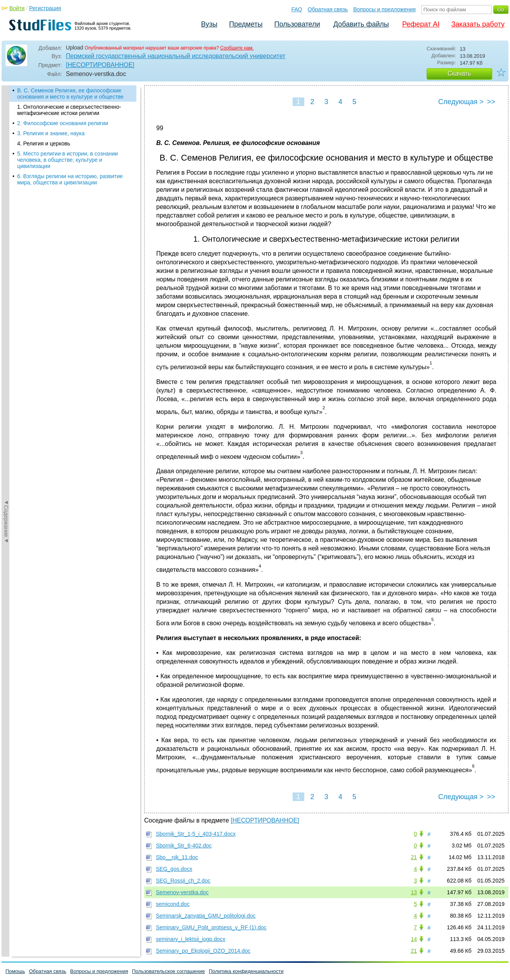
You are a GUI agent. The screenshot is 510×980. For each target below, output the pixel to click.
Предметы (246, 24)
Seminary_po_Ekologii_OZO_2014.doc (203, 951)
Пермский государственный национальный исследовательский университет (176, 56)
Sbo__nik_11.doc (177, 857)
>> (491, 102)
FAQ (297, 9)
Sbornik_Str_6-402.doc (184, 846)
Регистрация (45, 8)
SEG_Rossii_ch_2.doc (183, 881)
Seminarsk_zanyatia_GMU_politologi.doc (206, 916)
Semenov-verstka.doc (182, 892)
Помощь (15, 971)
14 (414, 939)
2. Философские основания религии (63, 123)
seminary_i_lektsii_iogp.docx (191, 939)
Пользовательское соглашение (169, 971)
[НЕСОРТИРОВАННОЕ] (100, 65)
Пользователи (297, 24)
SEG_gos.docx (174, 869)
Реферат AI (421, 24)
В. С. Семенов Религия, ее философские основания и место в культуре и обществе (70, 94)
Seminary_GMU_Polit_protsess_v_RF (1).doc (211, 927)
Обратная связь (328, 9)
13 (414, 892)
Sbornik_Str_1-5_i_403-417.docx (196, 834)
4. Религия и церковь (44, 143)
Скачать (459, 73)
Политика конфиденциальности (246, 971)
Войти (17, 8)
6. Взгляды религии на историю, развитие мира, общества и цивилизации (70, 179)
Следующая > (461, 102)
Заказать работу (478, 24)
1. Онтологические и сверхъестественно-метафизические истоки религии (69, 110)
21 (414, 857)
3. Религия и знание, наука (51, 133)
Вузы (209, 24)
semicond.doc (173, 904)
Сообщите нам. (237, 48)
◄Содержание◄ (6, 222)
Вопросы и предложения (385, 9)
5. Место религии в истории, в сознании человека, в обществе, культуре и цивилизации (68, 160)
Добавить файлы (361, 24)
